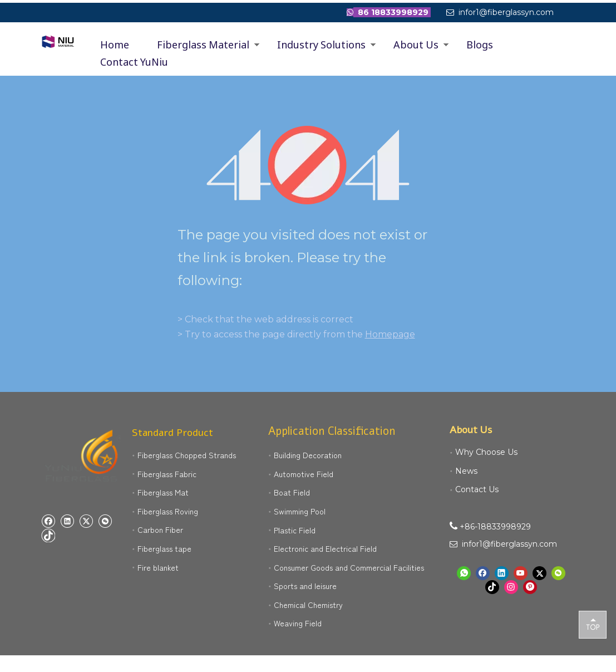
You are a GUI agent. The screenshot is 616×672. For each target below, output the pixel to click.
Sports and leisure (305, 586)
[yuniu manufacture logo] (84, 457)
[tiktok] (48, 535)
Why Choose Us (486, 452)
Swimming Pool (300, 511)
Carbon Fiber (160, 529)
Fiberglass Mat (163, 492)
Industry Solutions (321, 45)
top (593, 624)
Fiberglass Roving (168, 511)
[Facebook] (48, 521)
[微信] (105, 521)
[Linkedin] (67, 521)
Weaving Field (298, 623)
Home (115, 45)
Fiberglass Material (203, 45)
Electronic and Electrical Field (325, 548)
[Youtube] (521, 573)
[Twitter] (86, 521)
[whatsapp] (464, 573)
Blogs (480, 45)
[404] (308, 165)
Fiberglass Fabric (167, 474)
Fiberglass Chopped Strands (187, 455)
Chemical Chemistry (308, 605)
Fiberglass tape (164, 548)
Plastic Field (295, 530)
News (466, 471)
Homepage (390, 334)
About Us (416, 45)
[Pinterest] (530, 587)
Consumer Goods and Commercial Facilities (349, 567)
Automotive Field (304, 474)
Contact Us (477, 489)
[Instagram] (511, 587)
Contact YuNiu (134, 62)
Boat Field (292, 492)
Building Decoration (308, 455)
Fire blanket (158, 567)
